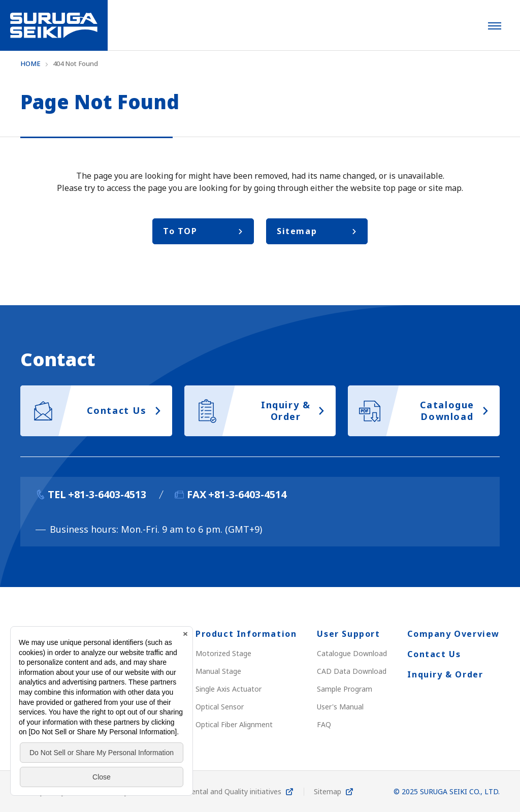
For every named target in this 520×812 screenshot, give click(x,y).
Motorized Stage (223, 653)
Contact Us (434, 654)
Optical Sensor (220, 707)
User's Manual (340, 707)
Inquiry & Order (445, 674)
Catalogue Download (352, 653)
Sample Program (345, 689)
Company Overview (453, 634)
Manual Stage (218, 671)
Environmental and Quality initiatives (221, 791)
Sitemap (328, 791)
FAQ (324, 724)
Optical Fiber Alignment (234, 724)
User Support (348, 634)
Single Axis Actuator (229, 689)
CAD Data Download (352, 671)
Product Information (246, 634)
